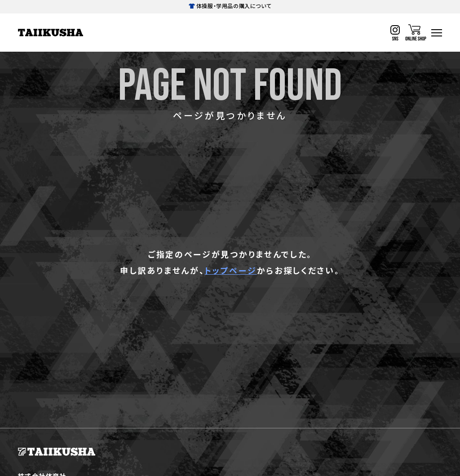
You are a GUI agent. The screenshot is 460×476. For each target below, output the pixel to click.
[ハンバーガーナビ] (437, 33)
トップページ (230, 270)
